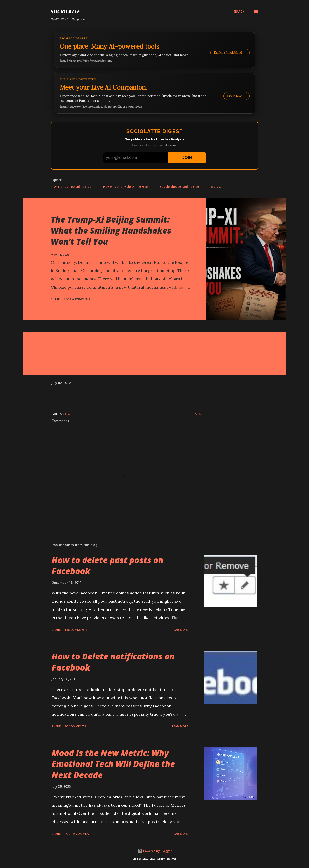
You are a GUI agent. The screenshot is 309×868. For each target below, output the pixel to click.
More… (216, 187)
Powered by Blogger (155, 851)
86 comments (75, 726)
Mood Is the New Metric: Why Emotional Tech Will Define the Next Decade (113, 764)
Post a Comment (77, 299)
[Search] (239, 12)
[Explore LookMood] (155, 50)
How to (69, 414)
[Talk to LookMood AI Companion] (155, 93)
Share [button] (55, 299)
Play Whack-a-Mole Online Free (125, 187)
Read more (180, 630)
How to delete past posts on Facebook (108, 565)
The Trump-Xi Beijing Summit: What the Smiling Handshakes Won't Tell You (111, 230)
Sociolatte (65, 11)
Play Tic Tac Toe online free (71, 187)
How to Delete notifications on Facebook (113, 662)
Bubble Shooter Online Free (179, 187)
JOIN (187, 157)
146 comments (76, 630)
